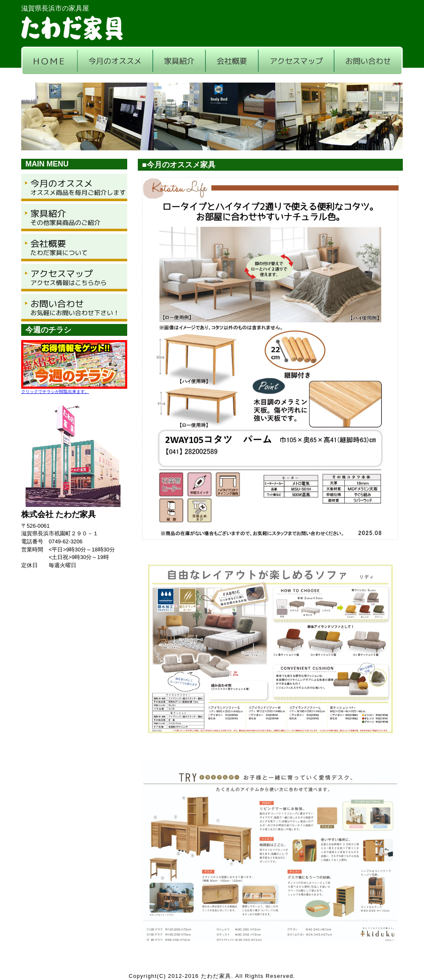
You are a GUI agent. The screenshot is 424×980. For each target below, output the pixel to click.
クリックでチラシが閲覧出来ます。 (55, 392)
